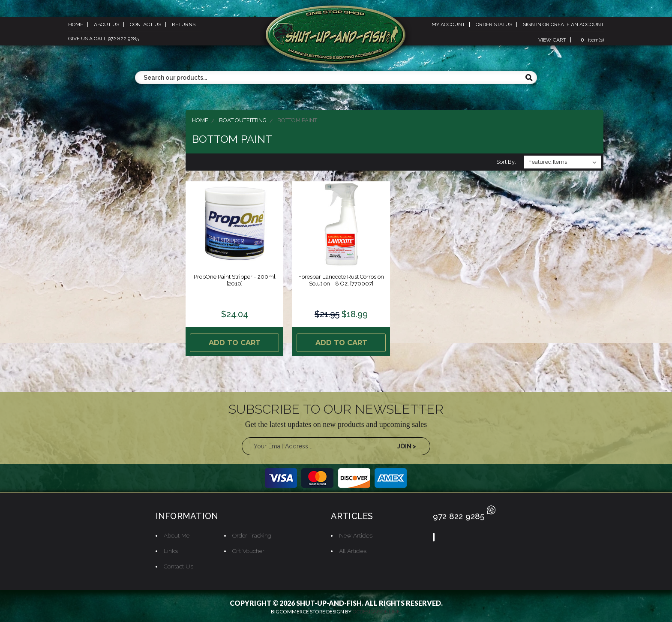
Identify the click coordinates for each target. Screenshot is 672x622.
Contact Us (177, 564)
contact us (145, 24)
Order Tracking (251, 533)
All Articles (352, 548)
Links (169, 548)
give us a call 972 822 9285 (103, 39)
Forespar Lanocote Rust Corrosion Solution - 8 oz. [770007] (341, 280)
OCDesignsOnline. (377, 609)
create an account (577, 24)
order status (494, 24)
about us (106, 24)
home (76, 24)
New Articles (355, 533)
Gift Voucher (247, 548)
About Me (175, 533)
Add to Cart (235, 341)
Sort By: (506, 162)
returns (184, 24)
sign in (532, 24)
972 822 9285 (464, 514)
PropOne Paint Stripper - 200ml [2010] (234, 280)
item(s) (591, 40)
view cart (552, 40)
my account (448, 24)
